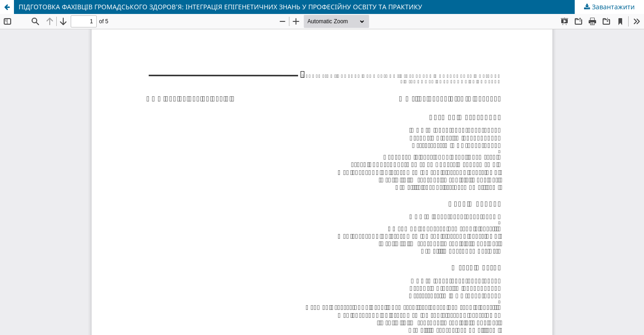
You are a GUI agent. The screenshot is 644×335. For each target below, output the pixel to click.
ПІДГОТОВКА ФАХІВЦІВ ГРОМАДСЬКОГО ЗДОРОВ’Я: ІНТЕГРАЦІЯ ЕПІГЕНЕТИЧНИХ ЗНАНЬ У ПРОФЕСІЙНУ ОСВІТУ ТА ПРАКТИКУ (220, 7)
